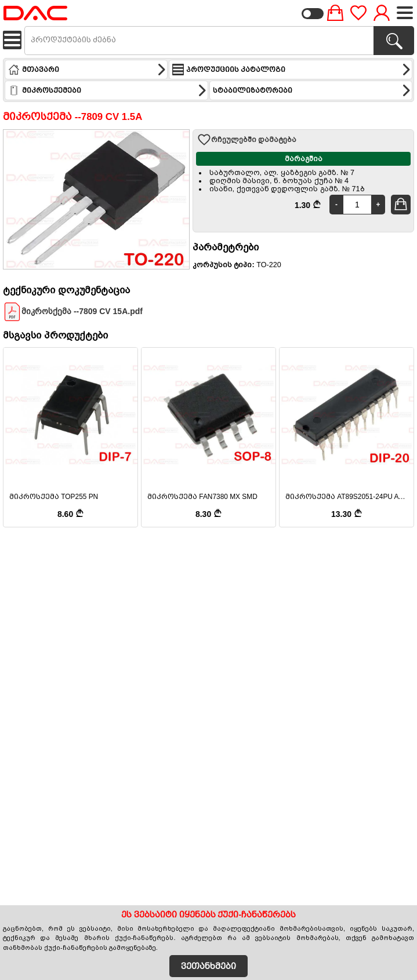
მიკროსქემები (108, 90)
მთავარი (87, 70)
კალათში (402, 204)
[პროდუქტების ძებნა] (394, 41)
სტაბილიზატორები (312, 90)
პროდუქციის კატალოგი (292, 70)
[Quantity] (357, 205)
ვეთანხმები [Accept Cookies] (209, 966)
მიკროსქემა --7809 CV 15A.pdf (73, 312)
